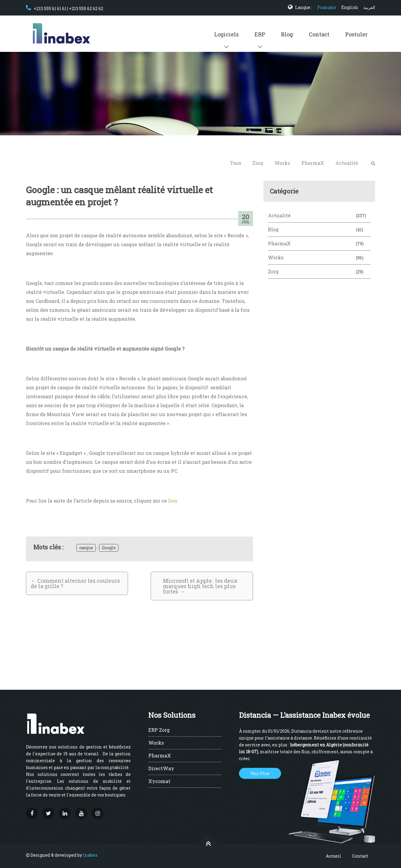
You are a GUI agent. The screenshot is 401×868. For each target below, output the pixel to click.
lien (173, 501)
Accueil (334, 856)
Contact (319, 34)
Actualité (347, 163)
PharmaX (313, 163)
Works (282, 163)
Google (109, 548)
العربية (369, 7)
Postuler (356, 34)
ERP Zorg (159, 730)
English (350, 7)
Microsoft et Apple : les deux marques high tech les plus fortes (200, 586)
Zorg (258, 163)
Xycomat (159, 782)
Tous (236, 163)
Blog (287, 34)
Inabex (90, 855)
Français (327, 7)
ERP (260, 34)
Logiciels (226, 34)
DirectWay (161, 769)
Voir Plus (260, 773)
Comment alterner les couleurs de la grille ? (75, 583)
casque (86, 548)
